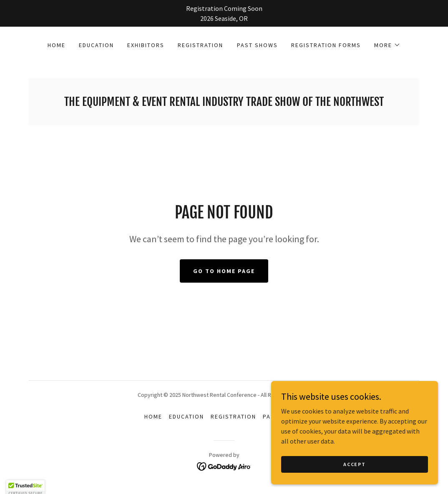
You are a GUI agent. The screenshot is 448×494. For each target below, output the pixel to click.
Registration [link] (200, 45)
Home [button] (153, 416)
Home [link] (57, 45)
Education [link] (96, 45)
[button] (387, 45)
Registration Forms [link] (326, 45)
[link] (224, 103)
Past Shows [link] (257, 45)
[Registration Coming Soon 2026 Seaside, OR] (224, 13)
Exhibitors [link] (146, 45)
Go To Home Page (224, 271)
